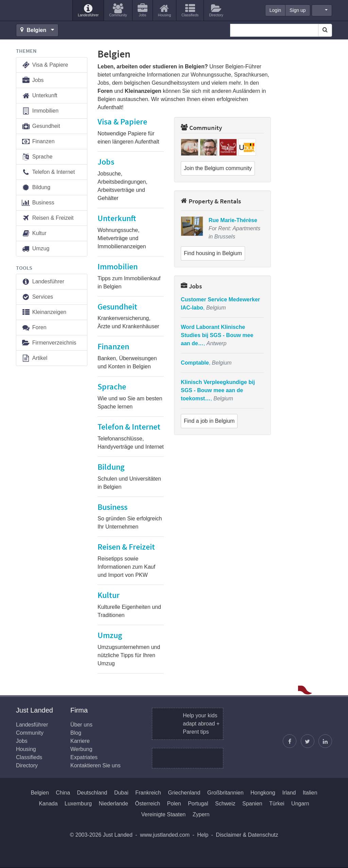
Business (38, 203)
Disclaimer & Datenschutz (247, 835)
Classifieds (29, 757)
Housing (26, 749)
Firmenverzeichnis (49, 343)
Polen (174, 804)
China (63, 793)
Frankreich (148, 793)
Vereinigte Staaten (163, 814)
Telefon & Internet (48, 172)
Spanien (252, 804)
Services (37, 297)
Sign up (298, 10)
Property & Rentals (211, 201)
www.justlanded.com (165, 835)
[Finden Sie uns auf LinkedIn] (325, 741)
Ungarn (300, 804)
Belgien (40, 793)
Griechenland (184, 793)
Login (275, 10)
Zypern (201, 814)
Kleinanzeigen (44, 312)
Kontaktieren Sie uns (95, 765)
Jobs (191, 286)
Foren (34, 328)
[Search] (325, 30)
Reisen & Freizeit (48, 218)
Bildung (36, 188)
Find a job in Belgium (209, 421)
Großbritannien (225, 793)
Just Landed (41, 11)
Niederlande (114, 804)
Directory (27, 765)
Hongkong (263, 793)
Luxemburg (78, 804)
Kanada (48, 804)
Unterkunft (39, 96)
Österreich (147, 804)
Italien (310, 793)
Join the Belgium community (218, 168)
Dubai (121, 793)
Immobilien (40, 111)
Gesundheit (41, 126)
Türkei (277, 804)
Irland (289, 793)
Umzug (35, 249)
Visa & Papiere (45, 65)
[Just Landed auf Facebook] (290, 741)
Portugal (198, 804)
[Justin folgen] (308, 741)
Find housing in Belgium (213, 253)
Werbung (81, 749)
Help (203, 835)
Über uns (81, 725)
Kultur (34, 233)
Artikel (34, 358)
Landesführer (43, 282)
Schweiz (225, 804)
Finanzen (38, 142)
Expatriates (84, 757)
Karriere (80, 741)
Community (201, 128)
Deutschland (92, 793)
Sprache (37, 157)
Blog (76, 733)
